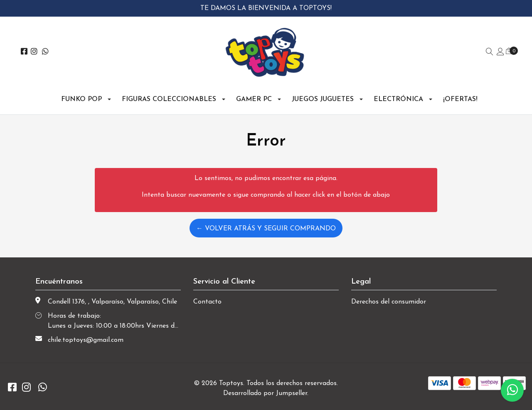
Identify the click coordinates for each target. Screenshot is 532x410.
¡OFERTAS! (460, 99)
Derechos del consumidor (389, 302)
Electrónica (398, 99)
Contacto (207, 302)
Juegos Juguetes (323, 99)
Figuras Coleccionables (169, 99)
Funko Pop (81, 99)
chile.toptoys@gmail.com (86, 340)
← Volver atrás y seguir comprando (266, 229)
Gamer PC (254, 99)
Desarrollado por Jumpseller (265, 393)
